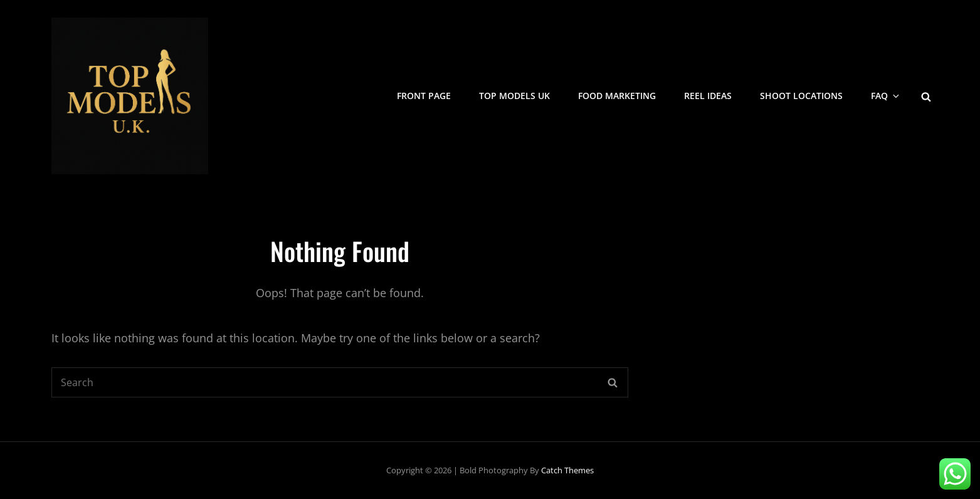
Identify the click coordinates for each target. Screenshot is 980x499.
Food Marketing (617, 96)
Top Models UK (514, 96)
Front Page (424, 96)
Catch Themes (567, 470)
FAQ (886, 96)
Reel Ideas (708, 96)
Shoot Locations (801, 96)
